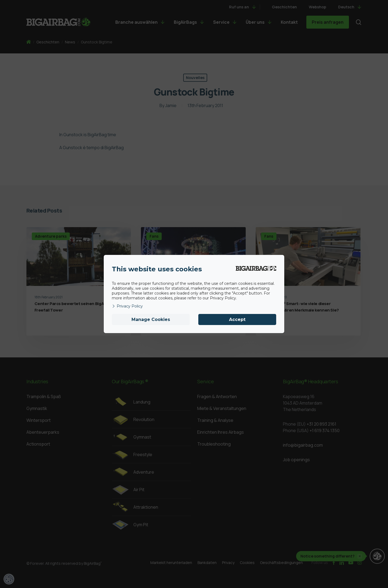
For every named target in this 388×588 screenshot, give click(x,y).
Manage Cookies (151, 319)
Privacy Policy (127, 306)
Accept (237, 319)
